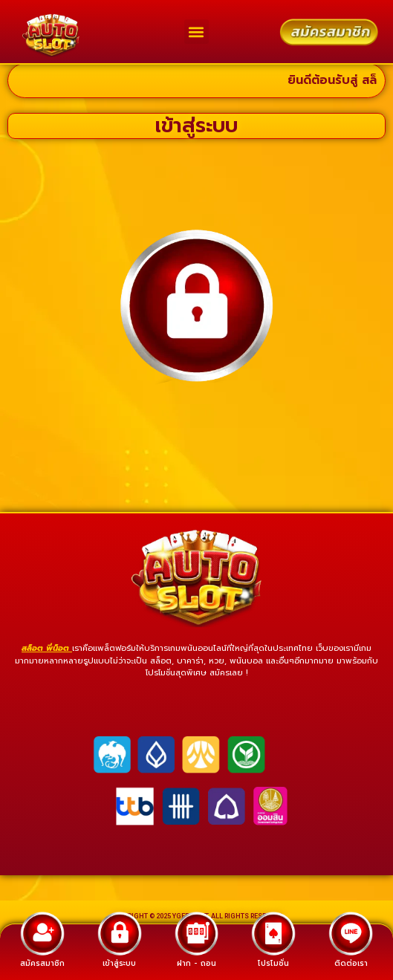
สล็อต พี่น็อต (47, 657)
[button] (196, 32)
